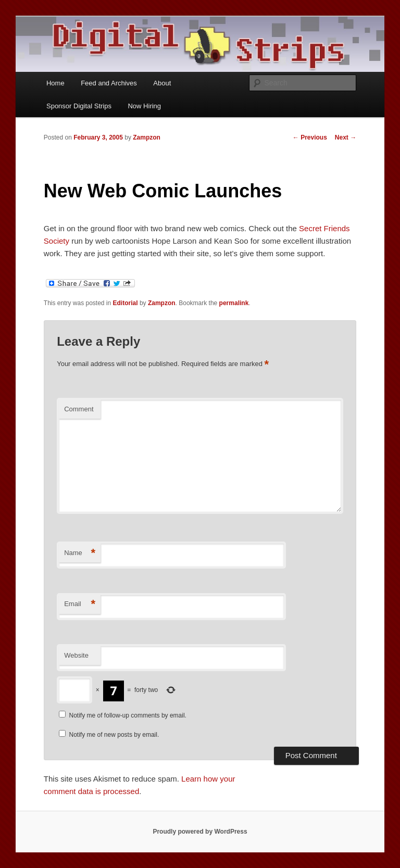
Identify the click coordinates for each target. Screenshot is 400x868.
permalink (234, 303)
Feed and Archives (109, 83)
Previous (310, 137)
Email (80, 604)
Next (346, 137)
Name (80, 553)
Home (55, 83)
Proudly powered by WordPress (200, 832)
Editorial (126, 303)
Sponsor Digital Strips (79, 106)
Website (76, 655)
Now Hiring (144, 106)
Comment (79, 409)
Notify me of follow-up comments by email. (128, 715)
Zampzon (147, 137)
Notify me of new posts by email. (114, 735)
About (162, 83)
